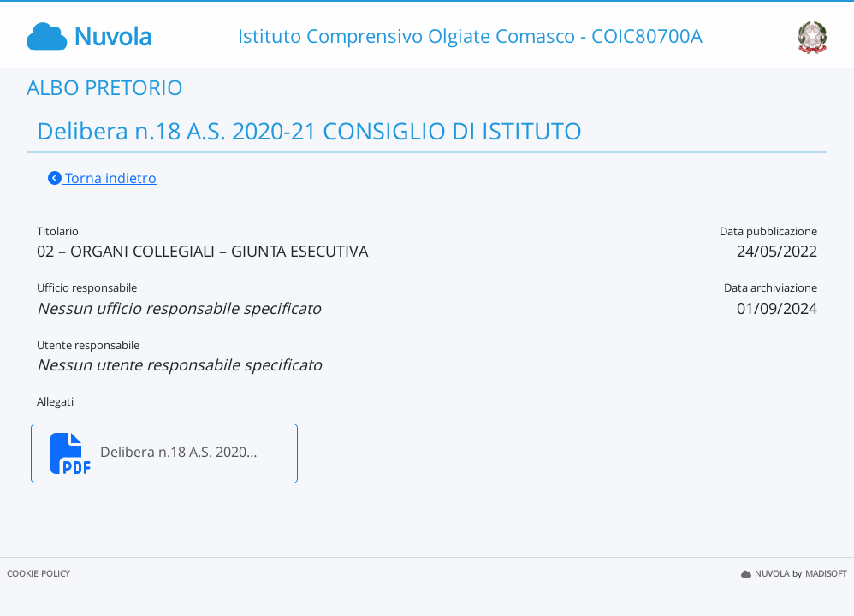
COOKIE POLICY (39, 574)
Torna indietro (102, 178)
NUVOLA (765, 574)
